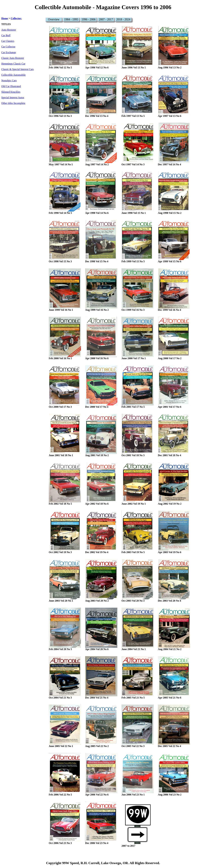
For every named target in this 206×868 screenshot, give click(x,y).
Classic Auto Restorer (13, 58)
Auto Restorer (9, 30)
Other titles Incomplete (13, 103)
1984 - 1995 (71, 19)
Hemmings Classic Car (13, 64)
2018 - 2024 (123, 19)
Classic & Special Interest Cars (17, 69)
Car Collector (8, 47)
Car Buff (6, 35)
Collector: (16, 18)
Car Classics (8, 41)
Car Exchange (9, 52)
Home (5, 18)
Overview (54, 19)
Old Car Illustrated (11, 86)
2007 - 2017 (106, 19)
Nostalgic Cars (9, 81)
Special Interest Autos (13, 98)
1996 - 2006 (89, 19)
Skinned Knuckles (11, 92)
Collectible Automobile (14, 75)
